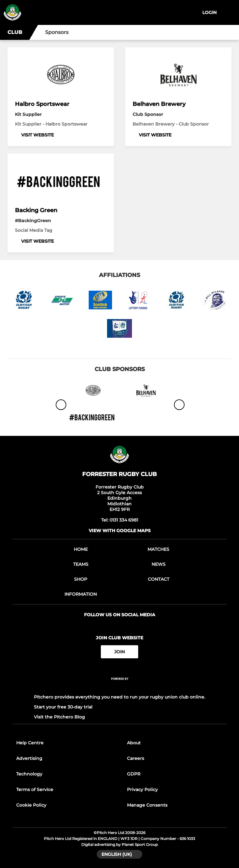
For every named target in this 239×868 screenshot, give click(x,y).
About (134, 743)
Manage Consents (147, 805)
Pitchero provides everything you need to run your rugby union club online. (119, 697)
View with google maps (120, 531)
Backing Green (36, 210)
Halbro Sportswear (42, 104)
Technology (29, 774)
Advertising (29, 758)
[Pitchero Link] (119, 687)
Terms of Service (35, 789)
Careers (136, 758)
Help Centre (30, 743)
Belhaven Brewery (159, 104)
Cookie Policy (31, 805)
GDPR (134, 774)
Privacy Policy (142, 789)
